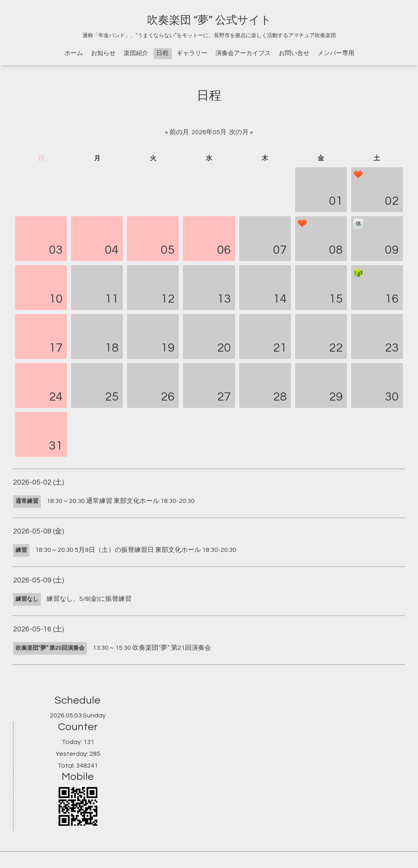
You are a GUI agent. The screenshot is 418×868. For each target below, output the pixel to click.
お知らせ (103, 53)
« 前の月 (177, 132)
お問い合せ (294, 53)
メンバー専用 (336, 53)
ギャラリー (192, 53)
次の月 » (241, 132)
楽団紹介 (136, 53)
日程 (162, 53)
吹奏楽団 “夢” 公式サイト (209, 20)
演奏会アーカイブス (243, 53)
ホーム (74, 53)
